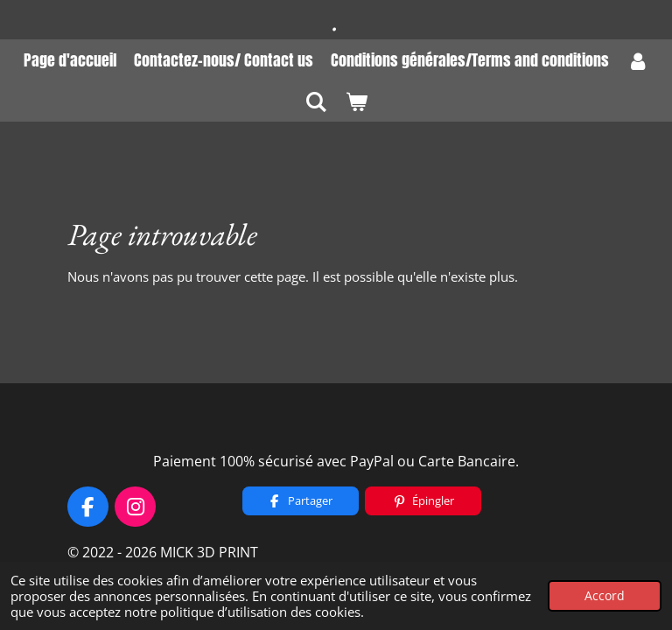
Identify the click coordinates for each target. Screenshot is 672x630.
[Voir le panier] (356, 101)
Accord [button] (605, 596)
